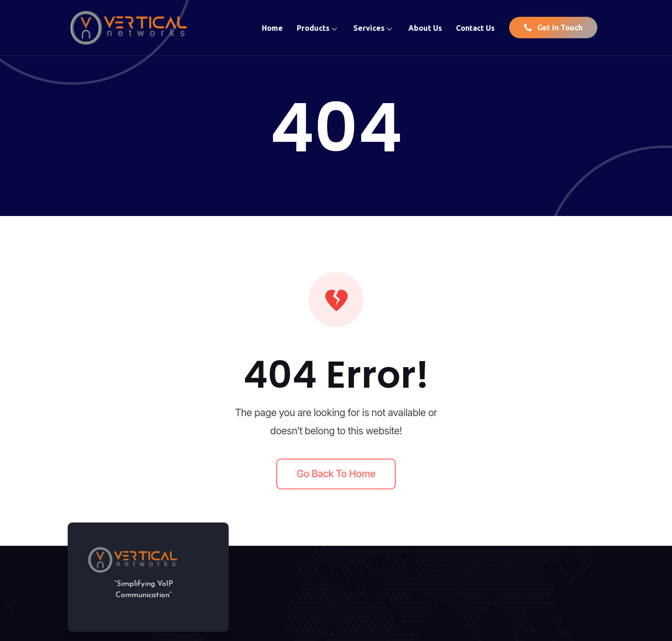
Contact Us (475, 28)
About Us (425, 28)
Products (318, 28)
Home (272, 28)
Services (374, 28)
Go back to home (336, 474)
